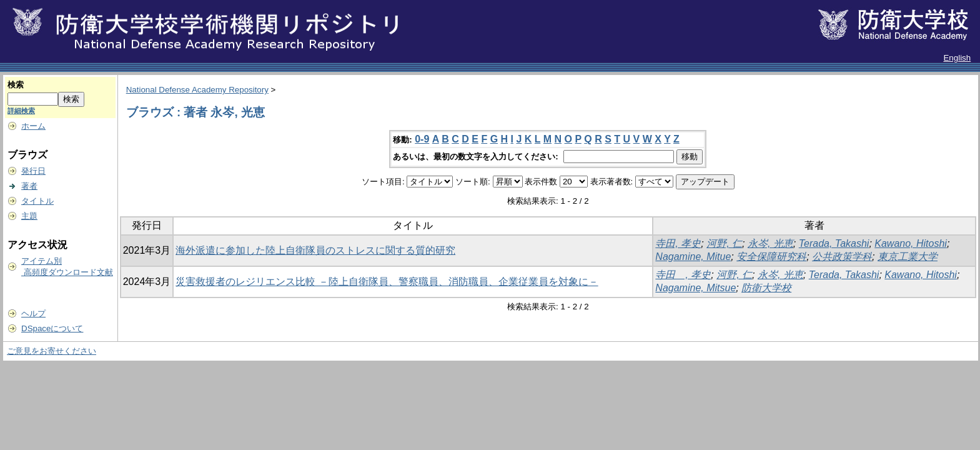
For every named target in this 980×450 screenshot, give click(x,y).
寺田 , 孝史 (683, 275)
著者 (29, 186)
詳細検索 (21, 111)
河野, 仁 (724, 243)
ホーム (33, 126)
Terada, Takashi (834, 243)
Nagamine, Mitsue (695, 288)
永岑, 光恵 (770, 243)
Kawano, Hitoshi (911, 243)
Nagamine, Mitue (693, 257)
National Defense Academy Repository (197, 90)
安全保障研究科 (771, 257)
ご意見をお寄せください (52, 351)
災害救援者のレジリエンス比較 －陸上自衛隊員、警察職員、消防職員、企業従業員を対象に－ (387, 282)
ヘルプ (33, 313)
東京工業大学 (908, 257)
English (957, 58)
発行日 (33, 171)
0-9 (422, 139)
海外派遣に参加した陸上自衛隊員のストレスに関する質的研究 (315, 250)
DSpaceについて (52, 328)
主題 (29, 216)
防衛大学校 (766, 288)
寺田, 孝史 (678, 243)
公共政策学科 (842, 257)
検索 (16, 85)
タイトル (37, 201)
